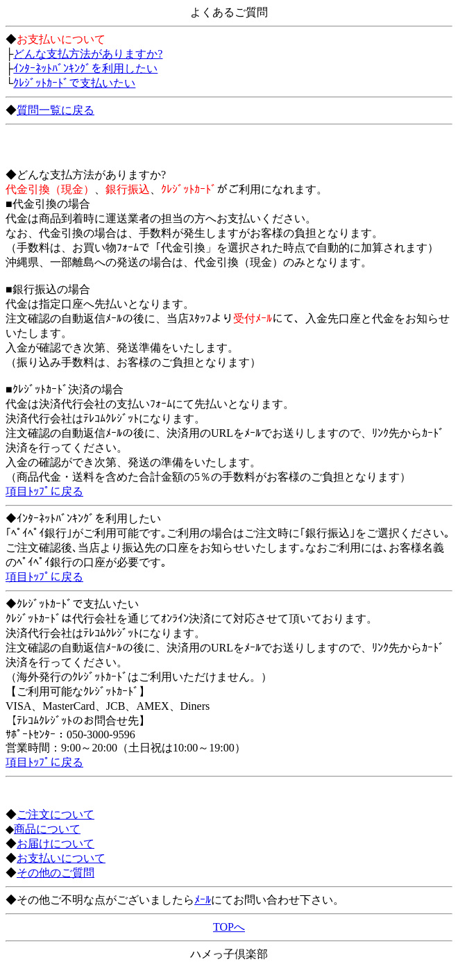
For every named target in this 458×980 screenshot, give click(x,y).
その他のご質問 (56, 873)
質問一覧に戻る (56, 110)
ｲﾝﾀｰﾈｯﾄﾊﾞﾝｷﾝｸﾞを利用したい (85, 68)
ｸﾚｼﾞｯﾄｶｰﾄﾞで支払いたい (74, 83)
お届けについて (56, 844)
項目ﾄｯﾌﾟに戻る (44, 491)
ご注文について (56, 814)
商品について (47, 829)
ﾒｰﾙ (203, 900)
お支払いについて (61, 858)
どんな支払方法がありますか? (88, 54)
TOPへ (229, 927)
